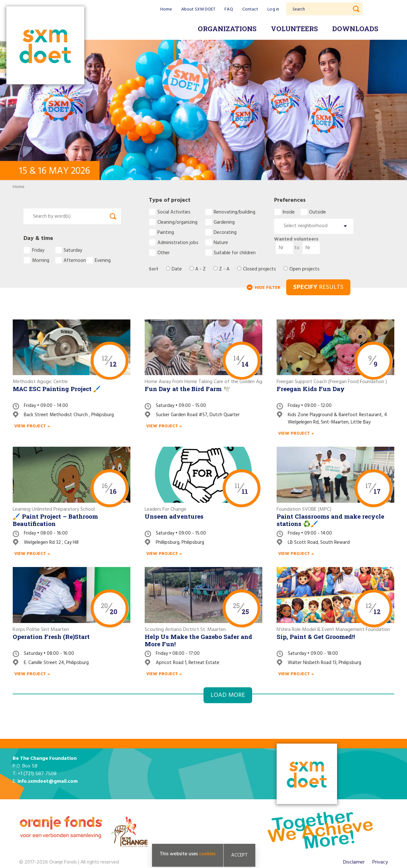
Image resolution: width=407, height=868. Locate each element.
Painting (166, 232)
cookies (207, 854)
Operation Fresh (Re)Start (51, 637)
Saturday (73, 250)
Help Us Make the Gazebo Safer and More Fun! (198, 640)
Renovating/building (235, 212)
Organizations (227, 29)
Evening (103, 260)
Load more (228, 695)
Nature (221, 242)
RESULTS (318, 287)
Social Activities (174, 212)
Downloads (355, 29)
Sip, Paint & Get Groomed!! (316, 637)
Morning (41, 260)
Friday (38, 250)
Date (177, 269)
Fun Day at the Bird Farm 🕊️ (188, 389)
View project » (32, 426)
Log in (273, 9)
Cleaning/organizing (177, 222)
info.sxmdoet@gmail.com (48, 781)
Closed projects (259, 269)
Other (164, 253)
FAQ (229, 9)
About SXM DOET (198, 9)
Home (166, 9)
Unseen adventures (174, 516)
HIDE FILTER (268, 288)
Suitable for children (235, 253)
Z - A (224, 269)
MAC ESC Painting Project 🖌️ (57, 389)
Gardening (224, 222)
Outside (317, 212)
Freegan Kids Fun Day (311, 389)
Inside (289, 212)
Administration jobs (178, 242)
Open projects (304, 269)
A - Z (200, 269)
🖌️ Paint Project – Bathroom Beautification (55, 520)
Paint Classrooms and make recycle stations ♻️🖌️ (330, 520)
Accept (239, 856)
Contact (250, 9)
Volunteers (294, 29)
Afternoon (75, 260)
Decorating (225, 232)
